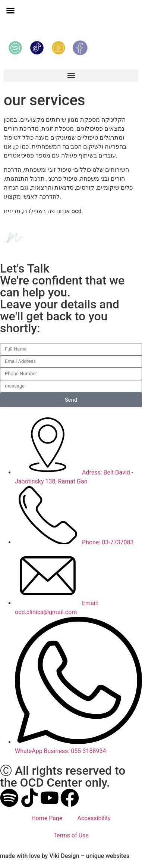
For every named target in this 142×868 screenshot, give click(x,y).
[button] (10, 10)
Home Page (47, 818)
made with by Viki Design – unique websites (65, 856)
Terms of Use (71, 835)
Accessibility (94, 818)
